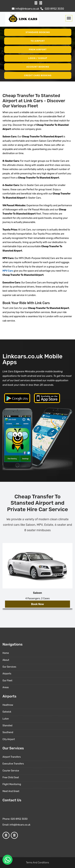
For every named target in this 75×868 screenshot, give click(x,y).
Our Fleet (7, 681)
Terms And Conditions (37, 863)
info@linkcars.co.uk (25, 9)
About (6, 660)
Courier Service (11, 771)
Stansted (7, 726)
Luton (6, 719)
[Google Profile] (41, 3)
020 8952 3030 (52, 9)
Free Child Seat (11, 778)
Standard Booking (38, 32)
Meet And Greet (11, 791)
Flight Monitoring (12, 784)
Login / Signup (38, 58)
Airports (7, 674)
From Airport (38, 50)
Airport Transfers (12, 757)
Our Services (9, 667)
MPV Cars (8, 271)
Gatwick (7, 712)
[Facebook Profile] (36, 3)
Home (6, 653)
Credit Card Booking (38, 75)
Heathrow (8, 705)
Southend (8, 732)
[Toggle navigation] (69, 18)
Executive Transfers (13, 764)
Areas (6, 687)
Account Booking (38, 67)
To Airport (38, 41)
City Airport (9, 739)
